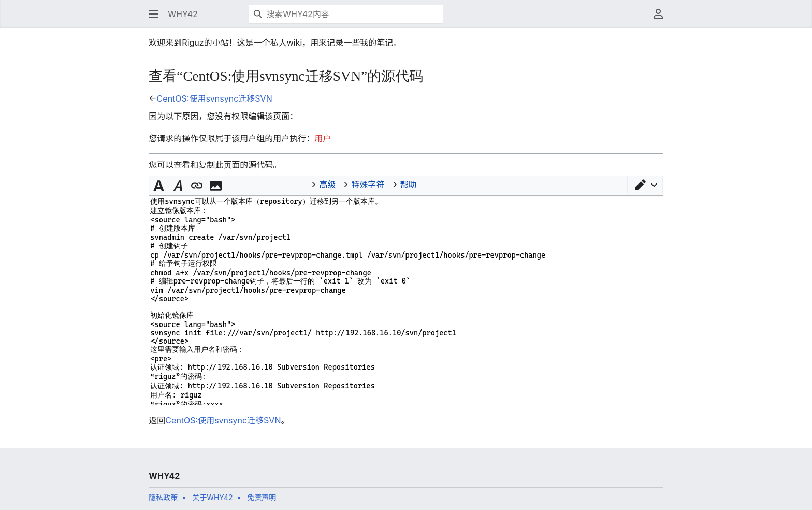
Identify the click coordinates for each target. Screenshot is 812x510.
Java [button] (250, 185)
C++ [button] (283, 185)
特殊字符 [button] (368, 185)
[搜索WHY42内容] (346, 14)
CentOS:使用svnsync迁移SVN (215, 98)
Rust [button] (299, 185)
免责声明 (262, 497)
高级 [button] (327, 185)
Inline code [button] (233, 185)
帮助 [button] (409, 185)
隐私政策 (163, 497)
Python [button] (266, 185)
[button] (154, 14)
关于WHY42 (212, 497)
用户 (323, 138)
